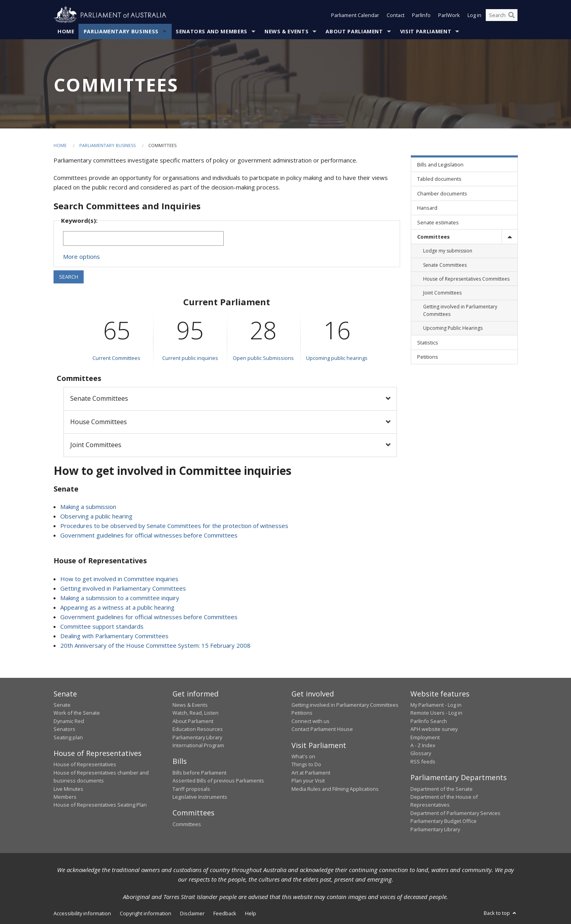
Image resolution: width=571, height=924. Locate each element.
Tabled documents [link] (439, 179)
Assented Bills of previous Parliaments (218, 781)
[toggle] (510, 236)
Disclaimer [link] (192, 913)
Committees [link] (433, 237)
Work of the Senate (77, 713)
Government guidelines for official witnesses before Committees (149, 535)
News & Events (286, 31)
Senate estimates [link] (438, 222)
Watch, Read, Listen (195, 713)
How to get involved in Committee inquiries (119, 579)
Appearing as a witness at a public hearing (117, 607)
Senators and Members (212, 31)
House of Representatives (85, 764)
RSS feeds (423, 761)
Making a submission (88, 507)
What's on (303, 756)
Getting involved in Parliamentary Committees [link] (460, 310)
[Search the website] (502, 15)
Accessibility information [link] (82, 913)
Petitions (302, 713)
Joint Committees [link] (442, 293)
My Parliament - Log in (436, 705)
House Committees (99, 422)
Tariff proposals (191, 789)
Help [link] (251, 913)
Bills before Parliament (199, 773)
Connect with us (310, 721)
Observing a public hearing (96, 516)
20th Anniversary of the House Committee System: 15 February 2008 (155, 645)
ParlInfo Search (429, 721)
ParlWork (449, 15)
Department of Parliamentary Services (455, 813)
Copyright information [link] (146, 913)
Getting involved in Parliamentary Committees (123, 588)
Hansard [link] (427, 208)
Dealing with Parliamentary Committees (114, 636)
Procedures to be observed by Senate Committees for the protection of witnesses (174, 526)
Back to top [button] (501, 913)
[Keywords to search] (143, 238)
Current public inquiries (190, 358)
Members (65, 797)
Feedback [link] (225, 913)
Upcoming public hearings (337, 358)
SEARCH (69, 277)
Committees (187, 824)
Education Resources (198, 729)
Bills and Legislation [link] (440, 165)
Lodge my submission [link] (448, 251)
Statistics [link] (428, 342)
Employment (425, 737)
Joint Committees (96, 445)
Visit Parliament (426, 31)
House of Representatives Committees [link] (466, 279)
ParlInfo (421, 15)
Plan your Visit (308, 781)
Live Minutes (68, 789)
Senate (62, 705)
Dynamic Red (69, 721)
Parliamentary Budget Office (444, 821)
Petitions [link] (428, 357)
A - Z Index (423, 745)
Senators (64, 729)
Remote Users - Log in (436, 713)
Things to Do (306, 764)
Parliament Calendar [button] (355, 15)
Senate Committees (99, 398)
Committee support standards (102, 626)
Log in (474, 15)
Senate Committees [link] (445, 265)
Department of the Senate (442, 789)
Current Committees (116, 358)
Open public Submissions (263, 358)
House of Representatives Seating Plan (100, 805)
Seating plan (68, 737)
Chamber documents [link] (442, 193)
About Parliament (354, 31)
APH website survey (434, 729)
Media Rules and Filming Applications (335, 789)
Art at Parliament (311, 773)
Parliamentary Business (121, 31)
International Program (198, 745)
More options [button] (81, 256)
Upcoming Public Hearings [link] (453, 328)
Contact (396, 15)
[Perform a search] (512, 15)
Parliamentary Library (197, 737)
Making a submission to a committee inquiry (120, 598)
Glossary (421, 753)
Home (66, 31)
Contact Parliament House (322, 729)
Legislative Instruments (200, 797)
